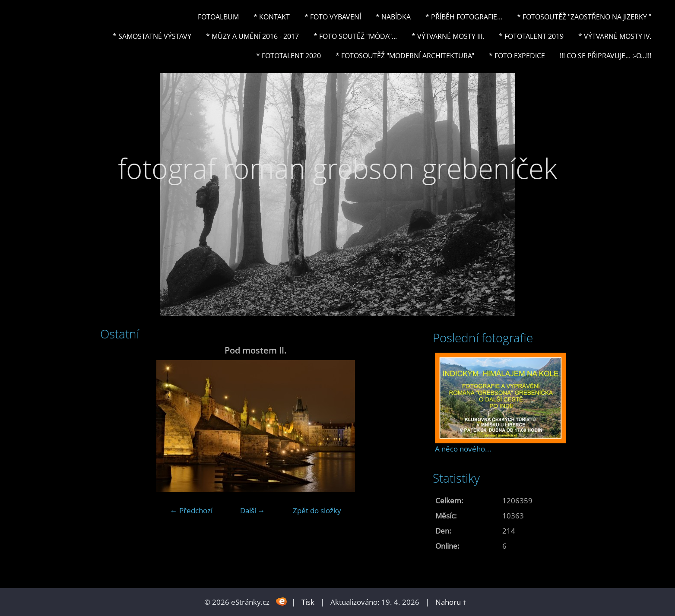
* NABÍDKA (393, 17)
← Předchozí (191, 510)
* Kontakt (272, 17)
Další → (253, 510)
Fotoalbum (218, 17)
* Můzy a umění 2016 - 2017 (252, 36)
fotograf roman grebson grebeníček (337, 168)
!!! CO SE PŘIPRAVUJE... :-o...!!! (605, 56)
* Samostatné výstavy (152, 36)
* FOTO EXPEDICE (517, 56)
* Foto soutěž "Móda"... (355, 36)
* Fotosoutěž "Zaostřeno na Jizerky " (584, 17)
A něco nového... (463, 449)
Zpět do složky (317, 510)
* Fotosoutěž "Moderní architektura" (405, 56)
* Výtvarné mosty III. (448, 36)
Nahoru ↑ (451, 602)
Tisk (308, 602)
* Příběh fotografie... (464, 17)
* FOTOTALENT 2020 (288, 56)
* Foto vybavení (333, 17)
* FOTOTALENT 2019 (531, 36)
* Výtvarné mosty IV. (615, 36)
